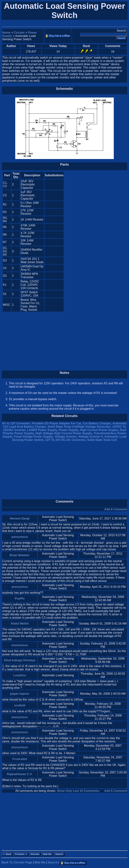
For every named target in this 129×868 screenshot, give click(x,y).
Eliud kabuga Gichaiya (20, 660)
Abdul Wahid (20, 624)
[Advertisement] (96, 242)
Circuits (19, 33)
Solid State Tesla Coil (102, 440)
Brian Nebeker (20, 555)
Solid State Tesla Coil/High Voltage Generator (79, 427)
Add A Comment (116, 509)
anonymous (20, 537)
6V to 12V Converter (16, 423)
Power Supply (69, 430)
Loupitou (20, 675)
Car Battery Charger (97, 423)
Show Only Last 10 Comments (78, 791)
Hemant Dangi (20, 518)
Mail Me (40, 862)
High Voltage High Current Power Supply (64, 433)
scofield (20, 705)
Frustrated (20, 759)
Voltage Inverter (66, 437)
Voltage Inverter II (90, 437)
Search (53, 862)
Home (6, 33)
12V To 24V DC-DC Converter (65, 440)
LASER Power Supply (42, 430)
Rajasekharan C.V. (20, 774)
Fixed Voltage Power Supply (33, 437)
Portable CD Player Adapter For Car (57, 423)
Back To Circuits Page (17, 862)
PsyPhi (20, 599)
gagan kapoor (20, 694)
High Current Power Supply (99, 430)
